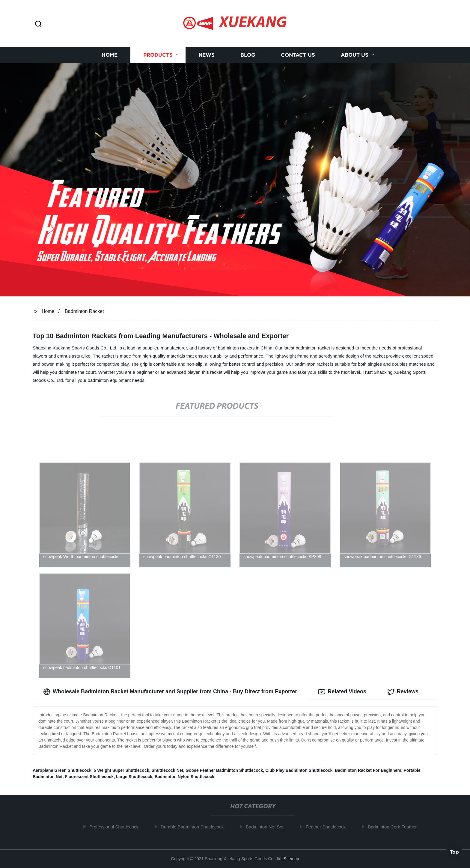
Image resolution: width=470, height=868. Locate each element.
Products (158, 55)
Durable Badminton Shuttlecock (195, 827)
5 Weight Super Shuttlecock (122, 770)
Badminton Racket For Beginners (368, 770)
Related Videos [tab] (342, 692)
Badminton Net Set (267, 827)
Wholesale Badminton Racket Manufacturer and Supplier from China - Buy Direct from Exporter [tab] (170, 692)
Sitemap (291, 859)
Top (454, 852)
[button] (38, 24)
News (207, 55)
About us (355, 55)
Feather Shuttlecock (328, 827)
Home (110, 55)
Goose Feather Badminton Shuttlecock (224, 770)
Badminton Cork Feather (395, 827)
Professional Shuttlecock (116, 827)
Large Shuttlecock (134, 777)
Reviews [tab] (403, 692)
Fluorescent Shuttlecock (89, 777)
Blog (248, 55)
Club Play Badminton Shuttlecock (299, 770)
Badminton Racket (84, 311)
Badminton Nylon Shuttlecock (184, 777)
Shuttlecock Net (168, 770)
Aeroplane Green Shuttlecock (62, 770)
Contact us (298, 55)
